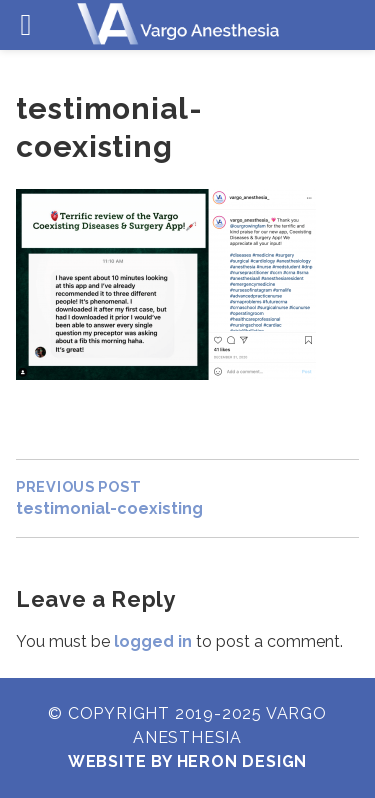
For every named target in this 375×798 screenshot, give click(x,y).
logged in (153, 641)
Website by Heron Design (187, 761)
